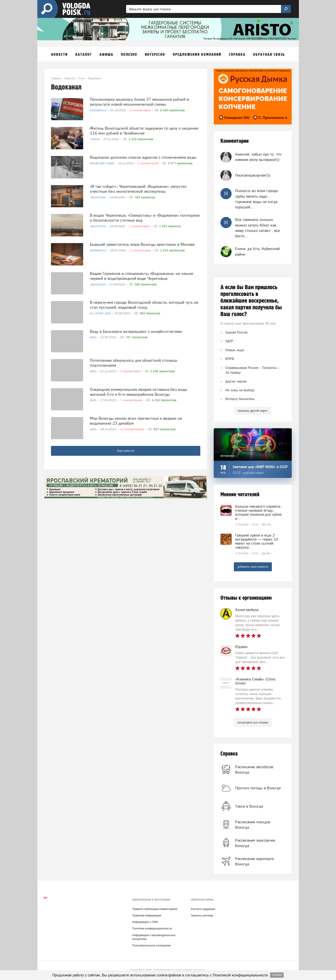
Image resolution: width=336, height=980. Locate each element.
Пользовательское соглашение (152, 946)
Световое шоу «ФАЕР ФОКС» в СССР (260, 467)
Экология (98, 197)
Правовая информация (147, 916)
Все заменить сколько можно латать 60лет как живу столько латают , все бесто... (258, 228)
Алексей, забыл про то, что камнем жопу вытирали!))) (258, 157)
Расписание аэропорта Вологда (254, 861)
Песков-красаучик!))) (253, 175)
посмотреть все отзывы (253, 722)
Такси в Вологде (249, 806)
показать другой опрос (253, 411)
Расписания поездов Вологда (253, 825)
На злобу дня (101, 313)
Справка (229, 754)
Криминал (98, 110)
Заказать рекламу (202, 916)
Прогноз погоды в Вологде (258, 788)
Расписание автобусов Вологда (254, 770)
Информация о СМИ (145, 922)
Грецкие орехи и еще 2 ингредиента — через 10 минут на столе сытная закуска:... (257, 541)
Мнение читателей (240, 495)
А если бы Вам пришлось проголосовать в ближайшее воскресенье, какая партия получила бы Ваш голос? (251, 301)
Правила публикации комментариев (155, 909)
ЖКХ (94, 337)
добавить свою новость (253, 567)
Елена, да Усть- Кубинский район (257, 251)
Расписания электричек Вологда (255, 843)
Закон (95, 139)
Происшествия (102, 163)
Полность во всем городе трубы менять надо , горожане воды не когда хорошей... (257, 199)
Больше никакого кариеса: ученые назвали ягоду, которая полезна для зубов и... (258, 512)
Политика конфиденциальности (152, 929)
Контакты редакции (203, 909)
